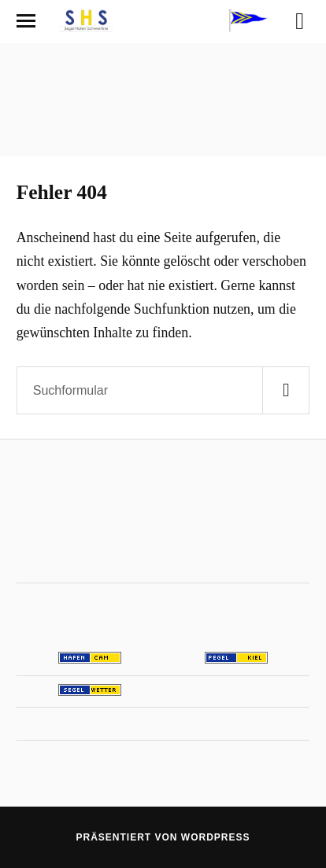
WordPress (216, 837)
